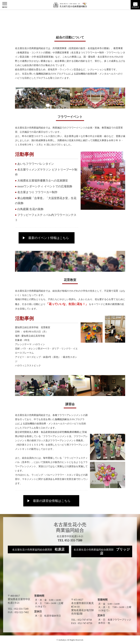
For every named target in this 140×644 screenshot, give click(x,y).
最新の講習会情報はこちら (52, 501)
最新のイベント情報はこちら (49, 238)
